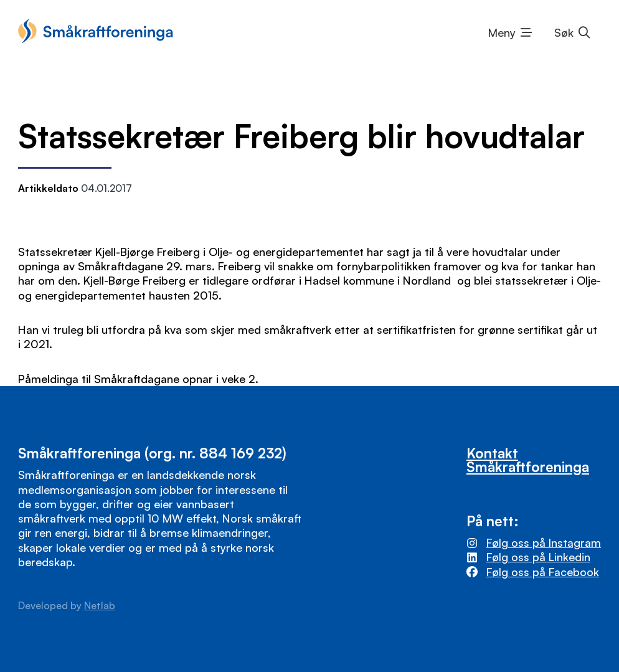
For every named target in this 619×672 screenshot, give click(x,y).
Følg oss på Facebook (543, 572)
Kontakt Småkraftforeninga (528, 460)
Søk (564, 32)
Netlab (100, 605)
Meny (502, 32)
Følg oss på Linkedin (538, 557)
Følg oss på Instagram (544, 542)
